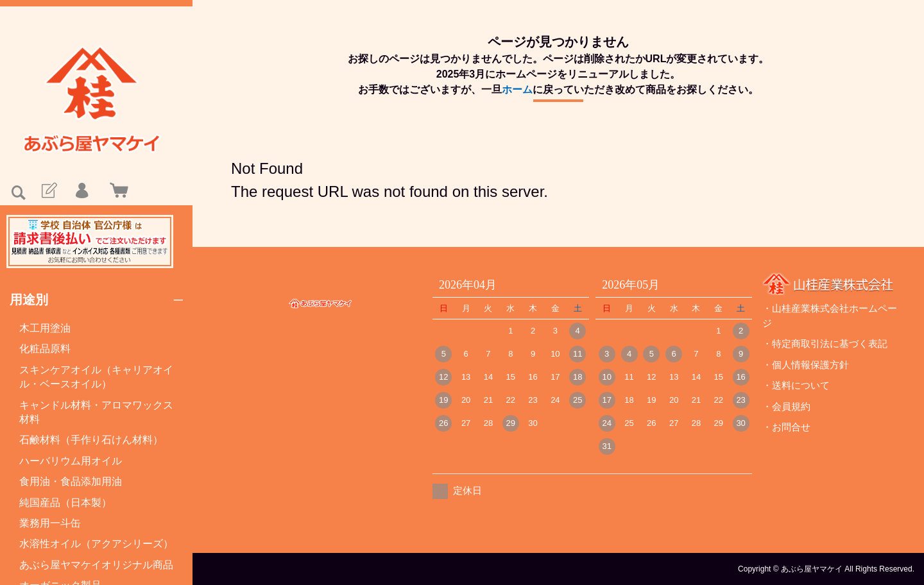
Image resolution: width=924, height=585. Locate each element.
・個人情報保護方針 (806, 365)
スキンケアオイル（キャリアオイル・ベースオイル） (96, 377)
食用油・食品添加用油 (71, 481)
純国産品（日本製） (65, 503)
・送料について (796, 385)
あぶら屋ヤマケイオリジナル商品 (96, 565)
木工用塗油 (45, 328)
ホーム (517, 89)
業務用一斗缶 (50, 523)
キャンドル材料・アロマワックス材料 (96, 412)
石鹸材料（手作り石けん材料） (91, 440)
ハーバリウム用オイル (71, 461)
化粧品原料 (45, 349)
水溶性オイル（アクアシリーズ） (96, 544)
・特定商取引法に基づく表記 (825, 343)
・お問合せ (786, 427)
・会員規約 (786, 406)
